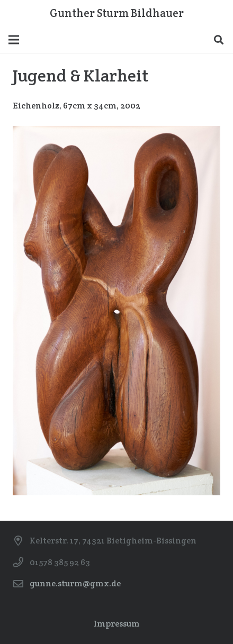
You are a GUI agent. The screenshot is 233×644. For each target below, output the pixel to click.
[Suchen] (219, 40)
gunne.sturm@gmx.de (75, 583)
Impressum (117, 624)
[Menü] (14, 40)
